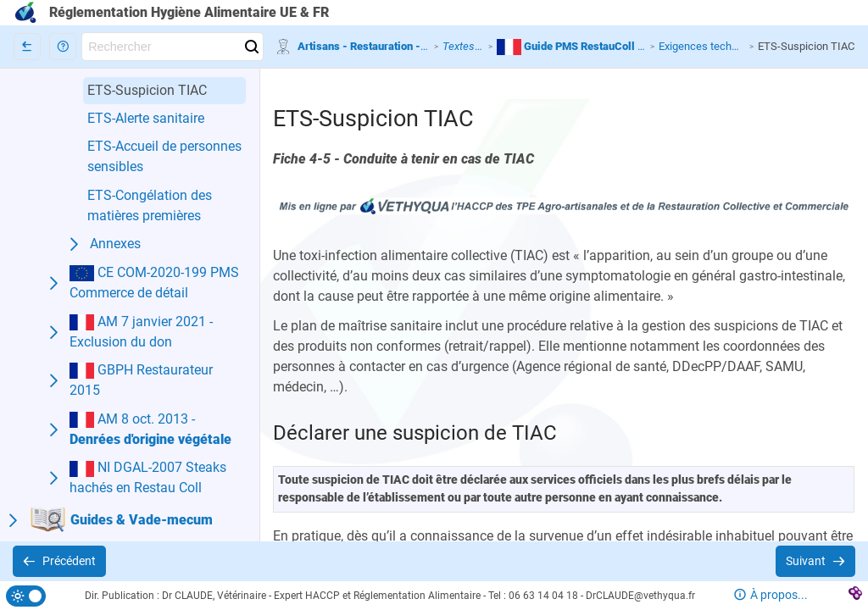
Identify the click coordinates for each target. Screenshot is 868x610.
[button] (63, 47)
